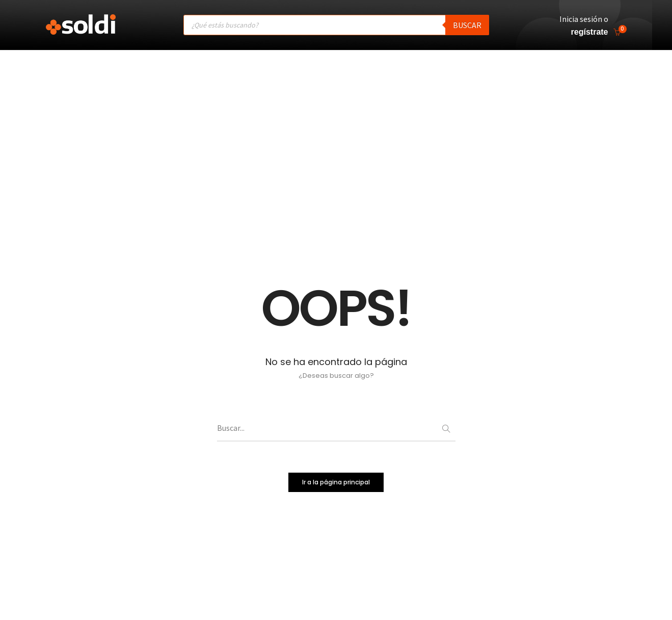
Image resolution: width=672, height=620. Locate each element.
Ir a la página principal (336, 486)
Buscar (467, 24)
